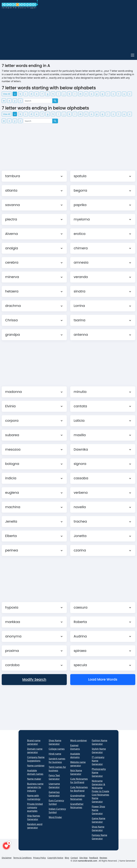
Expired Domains (75, 747)
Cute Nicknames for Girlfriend (79, 781)
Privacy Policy (39, 858)
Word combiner (79, 740)
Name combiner (36, 766)
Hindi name (55, 754)
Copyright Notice (55, 858)
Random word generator (35, 826)
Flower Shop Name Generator (98, 810)
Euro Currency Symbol (56, 802)
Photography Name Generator (99, 772)
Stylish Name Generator (99, 751)
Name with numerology (34, 797)
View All (7, 94)
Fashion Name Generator (100, 742)
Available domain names (35, 772)
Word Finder (55, 817)
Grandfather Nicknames (77, 806)
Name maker (34, 779)
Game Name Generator (99, 820)
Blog (67, 858)
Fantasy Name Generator (99, 837)
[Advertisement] (68, 30)
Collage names (57, 749)
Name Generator (127, 861)
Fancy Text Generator (54, 777)
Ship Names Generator (34, 818)
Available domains (75, 755)
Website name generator (78, 764)
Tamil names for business (57, 769)
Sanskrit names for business (57, 760)
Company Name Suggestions (36, 759)
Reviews (103, 858)
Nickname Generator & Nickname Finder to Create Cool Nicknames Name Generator (100, 791)
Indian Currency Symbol (57, 811)
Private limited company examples (35, 807)
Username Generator (54, 785)
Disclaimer (7, 858)
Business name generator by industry (35, 787)
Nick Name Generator (76, 772)
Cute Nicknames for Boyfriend (79, 789)
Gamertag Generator (54, 794)
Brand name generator (34, 742)
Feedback (94, 858)
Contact (74, 858)
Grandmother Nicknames (78, 797)
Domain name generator (35, 751)
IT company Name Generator (98, 761)
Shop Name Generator (55, 742)
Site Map (84, 858)
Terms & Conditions (22, 858)
